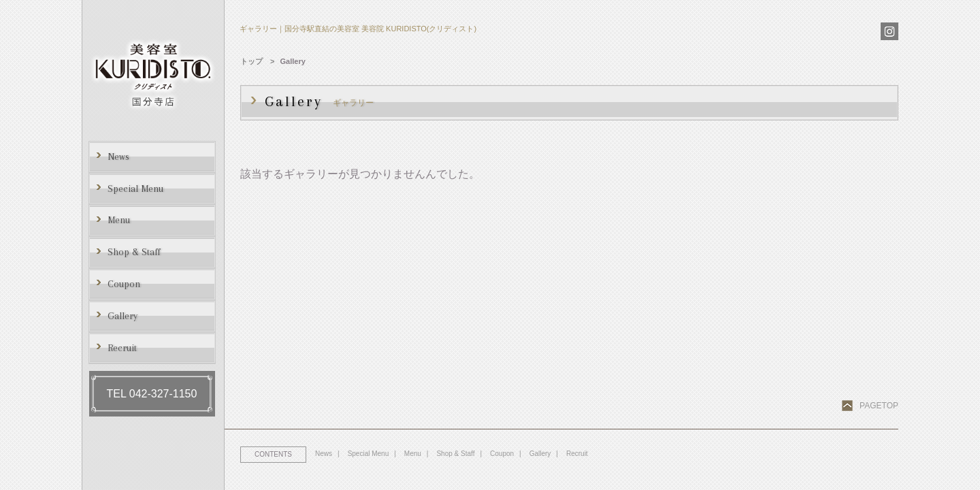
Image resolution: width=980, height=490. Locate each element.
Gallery (540, 454)
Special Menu (369, 454)
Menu (413, 454)
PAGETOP (879, 406)
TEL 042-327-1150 (152, 394)
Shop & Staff (455, 454)
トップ (251, 61)
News (324, 454)
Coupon (502, 454)
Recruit (577, 454)
